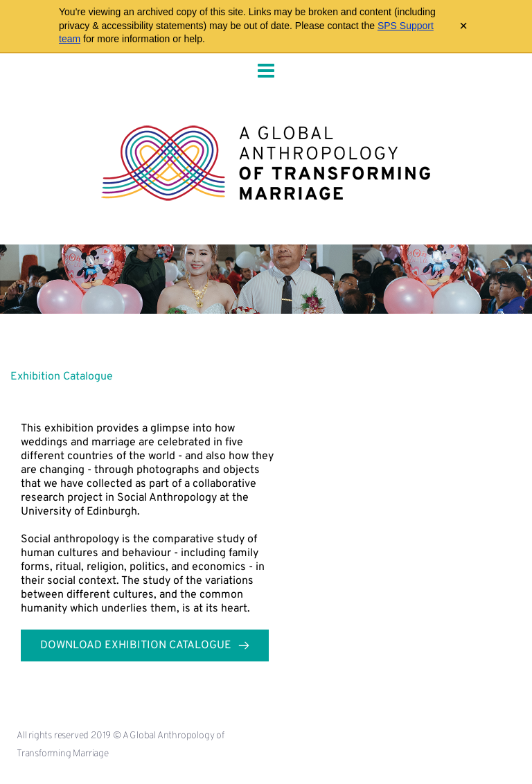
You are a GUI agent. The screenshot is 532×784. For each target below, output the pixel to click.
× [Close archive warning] (463, 26)
